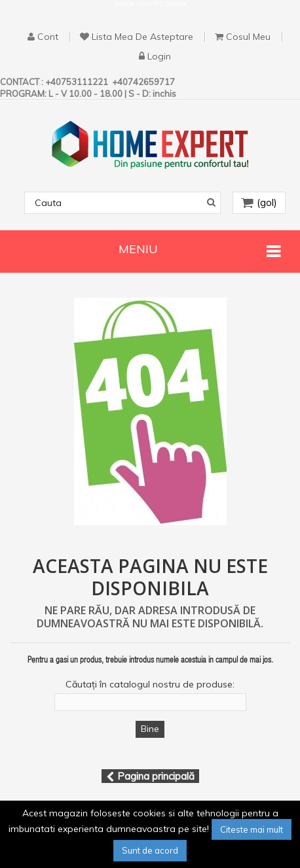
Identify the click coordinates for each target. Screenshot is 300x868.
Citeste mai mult (252, 829)
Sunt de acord (150, 850)
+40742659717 (143, 82)
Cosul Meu (248, 37)
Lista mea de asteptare (142, 37)
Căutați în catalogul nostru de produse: (150, 684)
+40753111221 (78, 82)
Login (159, 57)
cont (48, 37)
